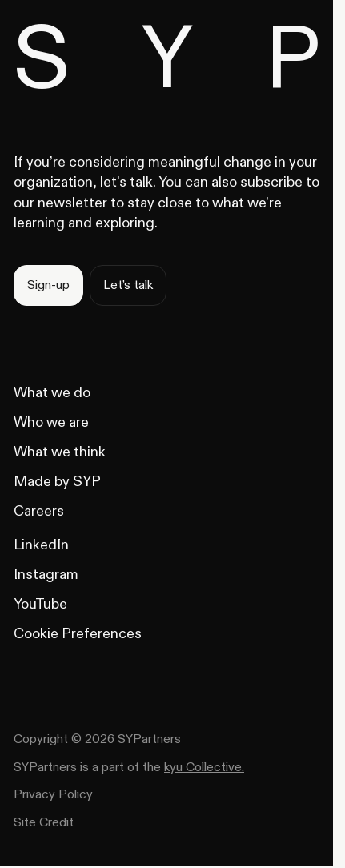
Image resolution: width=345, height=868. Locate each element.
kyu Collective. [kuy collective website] (204, 767)
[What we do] (52, 393)
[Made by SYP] (57, 482)
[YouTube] (40, 604)
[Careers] (39, 511)
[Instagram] (46, 575)
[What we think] (60, 452)
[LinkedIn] (41, 545)
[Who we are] (51, 422)
